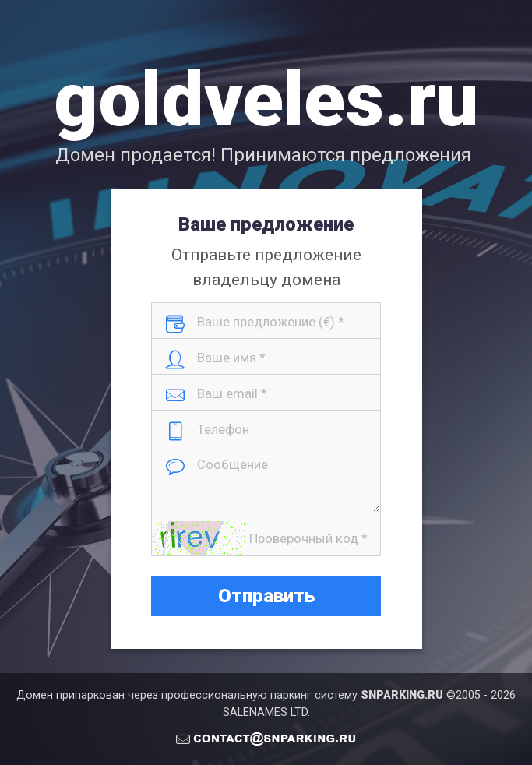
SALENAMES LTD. (266, 712)
